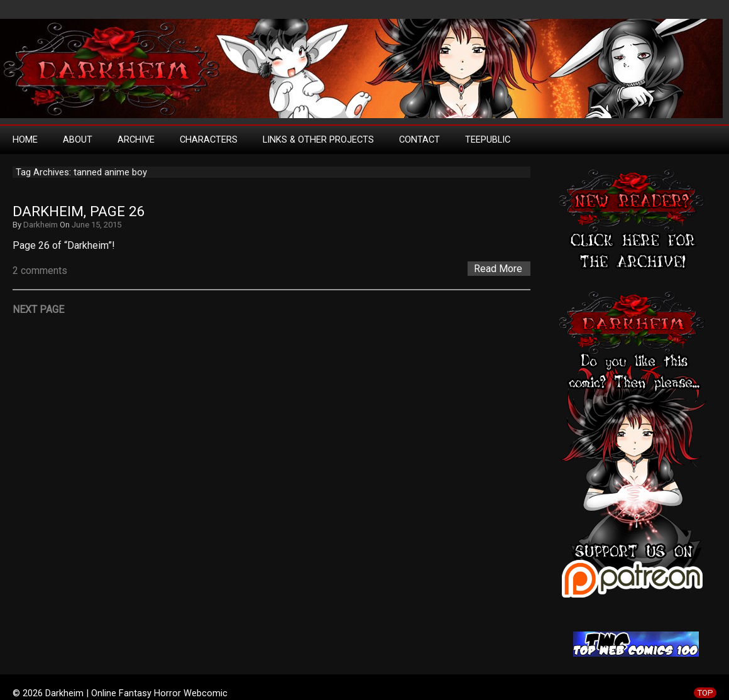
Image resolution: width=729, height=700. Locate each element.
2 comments (40, 271)
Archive (136, 139)
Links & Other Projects (318, 139)
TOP (705, 693)
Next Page (38, 309)
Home (25, 139)
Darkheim (41, 225)
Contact (419, 139)
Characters (209, 139)
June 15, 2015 (96, 225)
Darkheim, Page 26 (79, 211)
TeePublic (488, 139)
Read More (498, 269)
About (78, 139)
